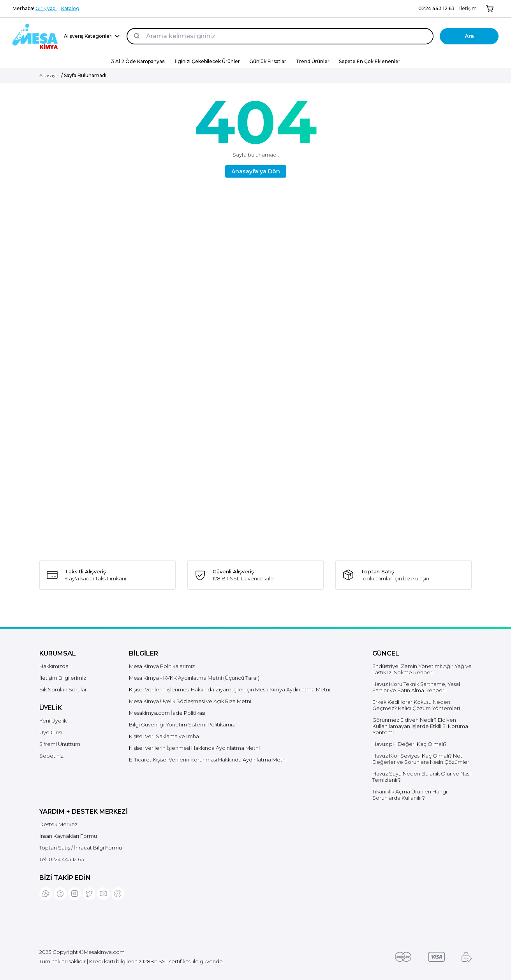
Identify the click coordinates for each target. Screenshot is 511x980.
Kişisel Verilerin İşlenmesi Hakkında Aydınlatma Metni (194, 748)
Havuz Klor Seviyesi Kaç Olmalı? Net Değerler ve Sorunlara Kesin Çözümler (421, 759)
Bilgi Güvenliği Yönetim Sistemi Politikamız (182, 724)
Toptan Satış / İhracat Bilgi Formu (81, 848)
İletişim (468, 8)
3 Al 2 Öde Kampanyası (138, 61)
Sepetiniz (51, 756)
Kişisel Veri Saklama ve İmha (164, 736)
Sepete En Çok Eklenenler (370, 61)
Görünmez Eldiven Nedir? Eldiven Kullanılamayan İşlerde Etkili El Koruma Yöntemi (420, 726)
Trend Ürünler (313, 61)
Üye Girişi (51, 732)
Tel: (62, 859)
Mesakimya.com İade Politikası (167, 713)
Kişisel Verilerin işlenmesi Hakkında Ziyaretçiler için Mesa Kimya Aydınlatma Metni (230, 689)
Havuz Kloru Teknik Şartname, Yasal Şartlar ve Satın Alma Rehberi (416, 687)
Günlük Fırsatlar (268, 61)
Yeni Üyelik (53, 721)
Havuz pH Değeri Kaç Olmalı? (410, 744)
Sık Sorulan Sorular (63, 689)
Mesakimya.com (104, 952)
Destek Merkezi (59, 824)
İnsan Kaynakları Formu (68, 836)
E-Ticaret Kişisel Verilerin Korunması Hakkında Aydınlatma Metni (208, 760)
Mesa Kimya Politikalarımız (162, 666)
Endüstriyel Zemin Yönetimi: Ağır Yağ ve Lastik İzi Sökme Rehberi (422, 669)
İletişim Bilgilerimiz (63, 678)
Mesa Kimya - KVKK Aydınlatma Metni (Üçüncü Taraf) (194, 678)
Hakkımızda (54, 666)
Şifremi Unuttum (60, 744)
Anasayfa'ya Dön (256, 171)
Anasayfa (49, 75)
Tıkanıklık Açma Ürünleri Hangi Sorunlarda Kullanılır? (410, 795)
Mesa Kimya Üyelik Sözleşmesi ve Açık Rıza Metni (190, 701)
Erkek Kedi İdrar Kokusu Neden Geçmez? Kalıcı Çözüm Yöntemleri (416, 705)
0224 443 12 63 (436, 8)
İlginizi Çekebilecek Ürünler (207, 61)
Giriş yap (46, 8)
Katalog (70, 8)
